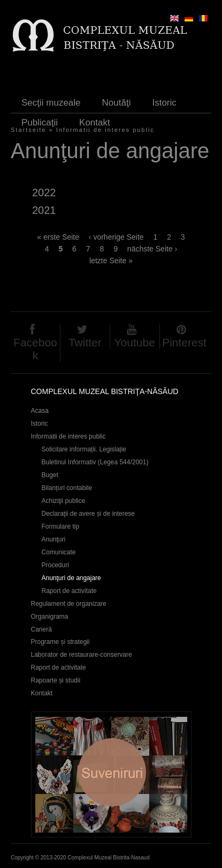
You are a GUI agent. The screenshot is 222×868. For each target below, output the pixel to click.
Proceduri (55, 565)
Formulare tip (61, 526)
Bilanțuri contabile (67, 488)
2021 (44, 210)
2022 (44, 192)
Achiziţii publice (64, 501)
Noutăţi (117, 103)
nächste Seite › (152, 249)
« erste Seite (58, 237)
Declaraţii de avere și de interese (89, 514)
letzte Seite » (111, 261)
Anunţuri (54, 539)
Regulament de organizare (69, 604)
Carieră (41, 629)
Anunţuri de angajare (71, 578)
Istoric (164, 103)
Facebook (35, 349)
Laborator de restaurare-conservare (82, 655)
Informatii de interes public (68, 436)
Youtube (135, 342)
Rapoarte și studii (56, 680)
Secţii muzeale (51, 103)
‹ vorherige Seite (116, 237)
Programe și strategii (60, 642)
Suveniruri (111, 774)
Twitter (85, 342)
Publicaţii (40, 123)
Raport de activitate (69, 591)
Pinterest (184, 342)
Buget (50, 475)
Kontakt (95, 123)
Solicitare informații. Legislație (84, 449)
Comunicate (59, 552)
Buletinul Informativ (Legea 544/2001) (95, 462)
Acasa (40, 411)
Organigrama (50, 617)
